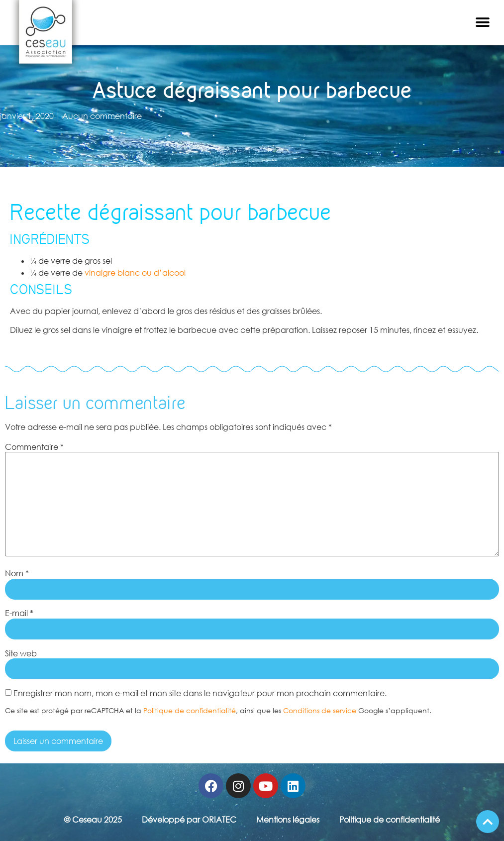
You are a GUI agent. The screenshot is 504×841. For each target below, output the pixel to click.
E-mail (19, 613)
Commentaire (34, 447)
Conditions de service (320, 710)
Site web (21, 653)
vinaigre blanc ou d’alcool (135, 273)
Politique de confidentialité (190, 710)
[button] (483, 23)
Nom (17, 573)
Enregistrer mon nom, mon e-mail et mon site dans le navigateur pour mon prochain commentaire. (200, 693)
